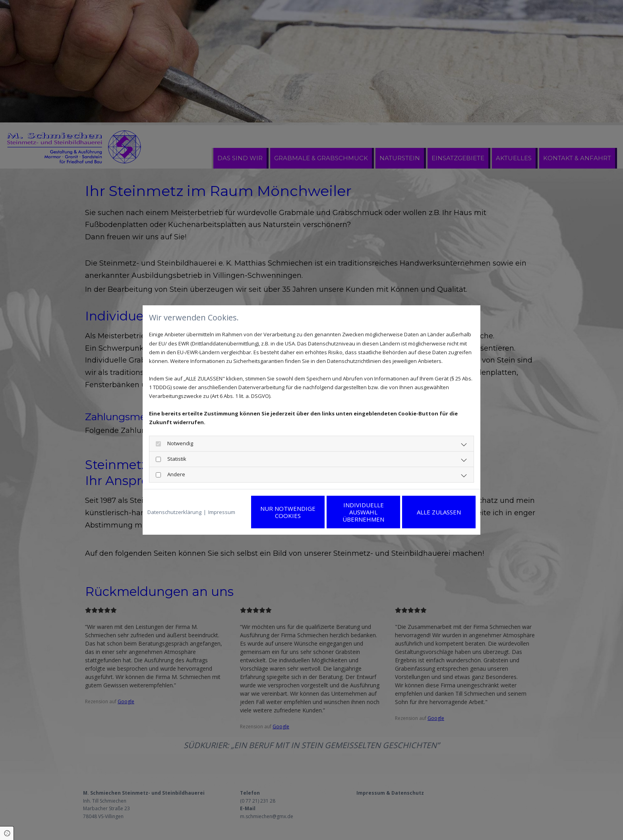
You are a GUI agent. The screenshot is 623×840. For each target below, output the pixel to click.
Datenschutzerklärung (174, 512)
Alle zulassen (439, 512)
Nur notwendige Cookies (288, 512)
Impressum (222, 512)
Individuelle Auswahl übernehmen (363, 512)
